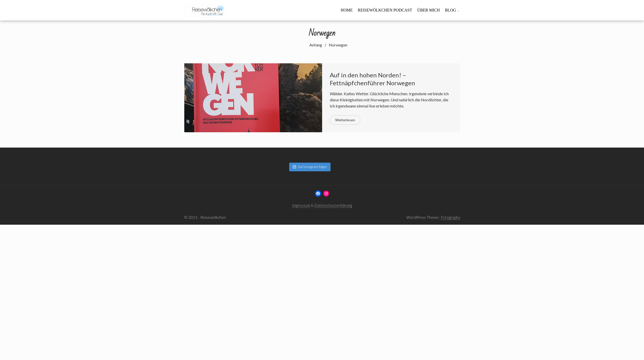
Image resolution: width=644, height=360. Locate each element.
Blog (451, 10)
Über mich (428, 10)
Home (347, 10)
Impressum (301, 205)
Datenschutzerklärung (333, 205)
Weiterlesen (345, 120)
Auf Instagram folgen (310, 167)
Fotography (451, 217)
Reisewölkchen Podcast (385, 10)
